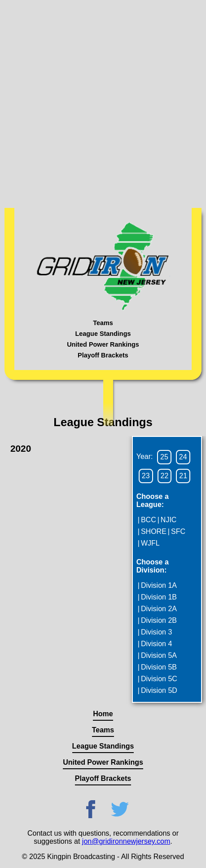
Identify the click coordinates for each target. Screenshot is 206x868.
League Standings (103, 334)
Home (103, 714)
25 (164, 457)
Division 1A (159, 585)
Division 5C (159, 679)
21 (183, 476)
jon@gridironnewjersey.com (126, 841)
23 (146, 476)
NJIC (169, 520)
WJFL (150, 543)
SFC (178, 531)
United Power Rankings (103, 344)
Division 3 (156, 632)
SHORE (154, 531)
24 (183, 457)
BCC (149, 520)
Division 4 (156, 644)
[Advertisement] (103, 103)
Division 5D (159, 690)
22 (165, 476)
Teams (103, 323)
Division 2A (159, 609)
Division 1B (159, 597)
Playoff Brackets (103, 355)
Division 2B (159, 620)
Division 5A (159, 655)
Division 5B (159, 667)
